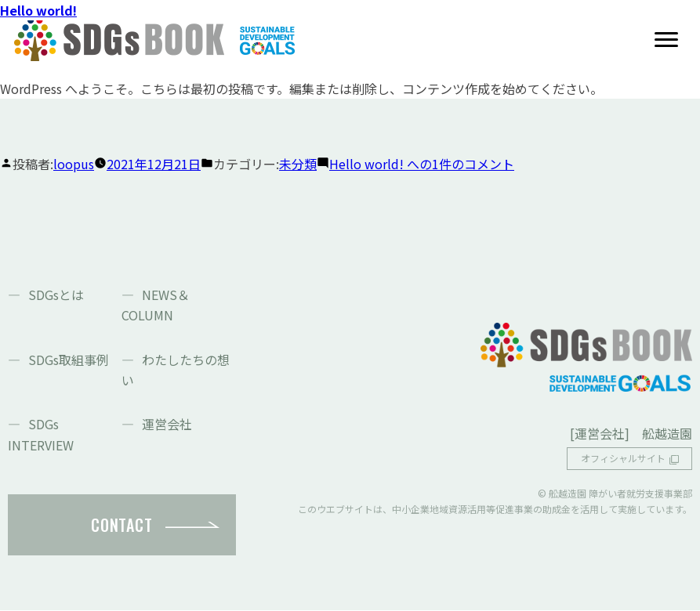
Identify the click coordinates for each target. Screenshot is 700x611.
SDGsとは (56, 295)
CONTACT (122, 525)
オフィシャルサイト (623, 459)
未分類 (298, 164)
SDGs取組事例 (69, 360)
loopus (74, 164)
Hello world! (38, 10)
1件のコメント (422, 164)
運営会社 (167, 424)
